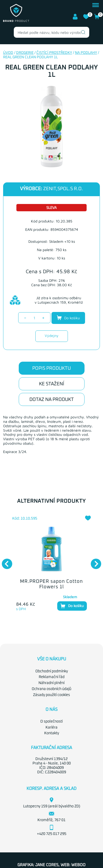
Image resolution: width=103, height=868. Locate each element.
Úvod (8, 53)
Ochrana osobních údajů (51, 689)
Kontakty (52, 733)
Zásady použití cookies (51, 695)
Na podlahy (86, 53)
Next (93, 561)
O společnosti (51, 722)
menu (96, 5)
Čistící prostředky (54, 53)
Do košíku (68, 318)
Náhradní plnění (51, 683)
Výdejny (52, 336)
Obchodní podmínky (52, 671)
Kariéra (51, 727)
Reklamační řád (52, 677)
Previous (4, 561)
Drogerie (25, 53)
